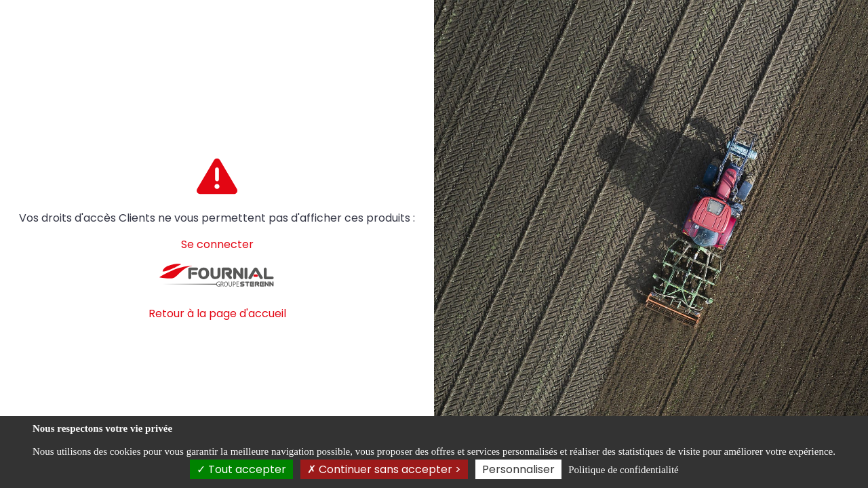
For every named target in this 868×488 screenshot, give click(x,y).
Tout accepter (241, 469)
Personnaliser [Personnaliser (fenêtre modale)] (518, 469)
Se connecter (217, 244)
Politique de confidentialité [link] (623, 470)
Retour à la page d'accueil (217, 313)
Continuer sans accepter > (384, 469)
